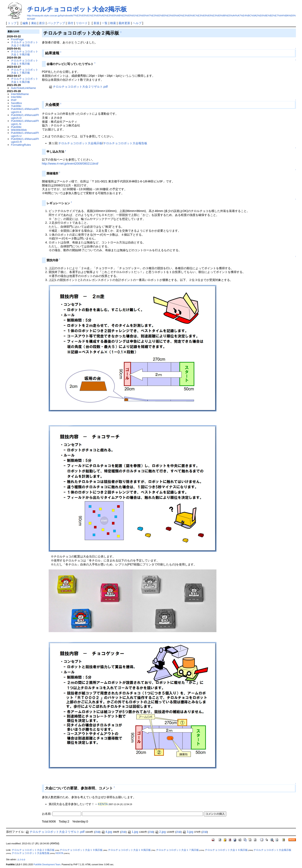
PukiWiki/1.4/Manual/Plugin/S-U (25, 134)
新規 (96, 23)
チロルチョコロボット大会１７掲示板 (25, 71)
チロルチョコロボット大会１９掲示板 (25, 53)
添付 (70, 23)
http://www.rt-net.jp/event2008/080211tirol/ (70, 164)
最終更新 (124, 23)
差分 (42, 23)
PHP (14, 100)
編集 (25, 23)
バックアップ (56, 23)
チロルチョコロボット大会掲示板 (80, 143)
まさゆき (21, 860)
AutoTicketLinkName (23, 88)
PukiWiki (16, 127)
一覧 (105, 23)
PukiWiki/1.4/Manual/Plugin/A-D (25, 116)
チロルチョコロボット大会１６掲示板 (25, 80)
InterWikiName (20, 94)
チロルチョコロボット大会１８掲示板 (25, 62)
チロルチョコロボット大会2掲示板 (77, 9)
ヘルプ (137, 23)
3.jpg (188, 832)
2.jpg (160, 832)
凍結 (34, 23)
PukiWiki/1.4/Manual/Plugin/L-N (25, 122)
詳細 (97, 832)
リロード (82, 23)
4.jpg (107, 832)
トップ (12, 23)
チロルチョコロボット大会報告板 (125, 143)
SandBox (16, 103)
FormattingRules (21, 145)
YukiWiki (16, 106)
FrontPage (17, 39)
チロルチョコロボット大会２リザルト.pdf (78, 87)
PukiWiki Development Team (47, 865)
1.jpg (133, 832)
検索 (113, 23)
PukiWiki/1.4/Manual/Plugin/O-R (25, 140)
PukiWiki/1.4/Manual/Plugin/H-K (25, 110)
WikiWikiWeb (19, 130)
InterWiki (16, 97)
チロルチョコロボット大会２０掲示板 (25, 44)
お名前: (47, 814)
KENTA (103, 804)
